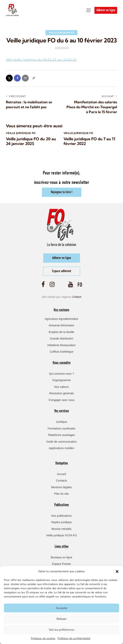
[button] (117, 572)
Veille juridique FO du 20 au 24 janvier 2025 (31, 141)
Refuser (61, 619)
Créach (77, 297)
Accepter (62, 608)
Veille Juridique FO (61, 33)
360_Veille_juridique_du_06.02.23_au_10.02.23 (41, 60)
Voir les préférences (61, 630)
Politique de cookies (43, 638)
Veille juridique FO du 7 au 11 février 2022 (89, 141)
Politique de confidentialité (74, 638)
